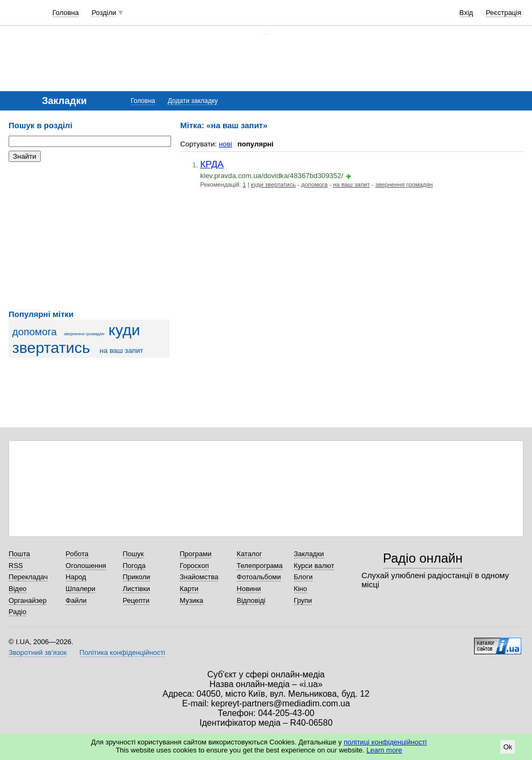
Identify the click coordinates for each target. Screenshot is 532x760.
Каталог (249, 554)
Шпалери (80, 589)
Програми (195, 554)
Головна (66, 13)
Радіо (17, 612)
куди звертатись (76, 339)
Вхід (467, 13)
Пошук (133, 554)
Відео (18, 589)
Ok (508, 747)
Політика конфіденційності (122, 652)
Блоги (303, 577)
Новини (249, 589)
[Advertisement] (89, 236)
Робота (77, 554)
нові (226, 144)
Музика (191, 600)
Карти (189, 589)
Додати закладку (193, 101)
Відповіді (251, 600)
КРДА (212, 164)
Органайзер (28, 600)
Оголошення (86, 566)
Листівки (136, 589)
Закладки (309, 554)
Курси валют (314, 566)
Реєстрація (504, 13)
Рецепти (136, 600)
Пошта (19, 554)
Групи (303, 600)
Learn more (384, 750)
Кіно (301, 589)
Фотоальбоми (258, 577)
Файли (76, 600)
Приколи (136, 577)
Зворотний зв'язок (38, 652)
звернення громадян (84, 334)
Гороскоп (194, 566)
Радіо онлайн (423, 558)
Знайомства (199, 577)
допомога (35, 332)
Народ (76, 577)
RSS (16, 566)
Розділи (104, 13)
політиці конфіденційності (385, 742)
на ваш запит (121, 351)
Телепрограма (260, 566)
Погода (134, 566)
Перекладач (28, 577)
